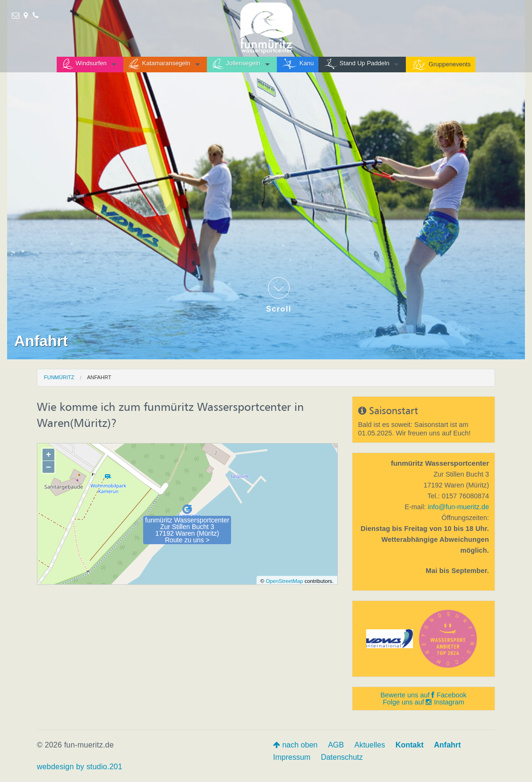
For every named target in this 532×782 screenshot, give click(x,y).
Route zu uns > (187, 540)
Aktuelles (370, 745)
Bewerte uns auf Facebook (423, 695)
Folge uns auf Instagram (423, 702)
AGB (336, 745)
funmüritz (59, 377)
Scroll (279, 295)
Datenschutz (342, 757)
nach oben (295, 745)
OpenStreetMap (284, 581)
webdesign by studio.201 (80, 767)
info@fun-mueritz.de (458, 507)
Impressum (292, 757)
